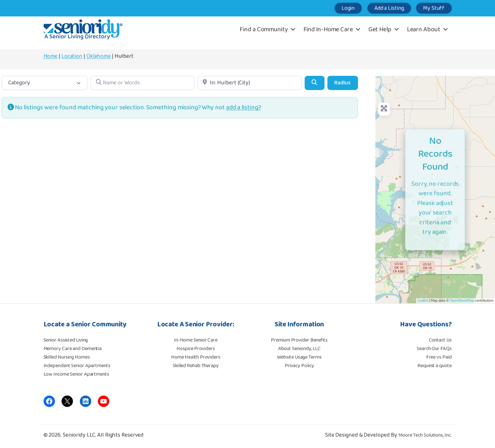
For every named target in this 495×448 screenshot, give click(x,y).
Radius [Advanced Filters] (343, 83)
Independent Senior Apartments (77, 366)
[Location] (250, 83)
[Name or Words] (143, 83)
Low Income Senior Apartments (76, 374)
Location (72, 56)
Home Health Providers (196, 357)
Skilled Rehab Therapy (196, 366)
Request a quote (435, 366)
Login (342, 8)
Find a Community (268, 29)
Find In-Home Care (332, 29)
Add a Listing (386, 8)
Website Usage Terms (299, 357)
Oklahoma (98, 56)
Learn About (428, 29)
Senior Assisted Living (66, 340)
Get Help (384, 29)
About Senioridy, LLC (299, 349)
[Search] (315, 83)
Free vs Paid (439, 357)
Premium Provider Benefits (299, 340)
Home (51, 56)
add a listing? (243, 108)
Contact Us (440, 340)
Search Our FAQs (434, 349)
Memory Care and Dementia (73, 349)
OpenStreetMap (462, 301)
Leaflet (423, 301)
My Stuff (433, 8)
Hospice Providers (196, 349)
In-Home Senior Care (196, 340)
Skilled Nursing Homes (67, 357)
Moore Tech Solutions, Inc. (425, 435)
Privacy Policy (299, 366)
